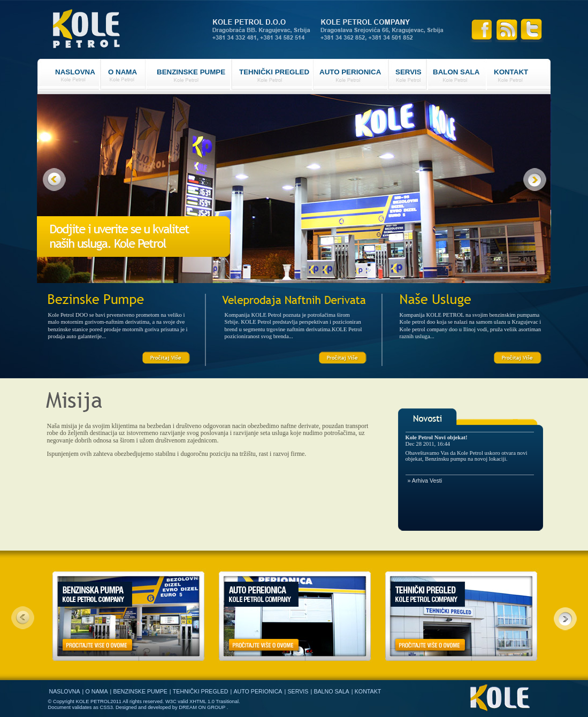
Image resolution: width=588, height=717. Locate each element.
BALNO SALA (331, 691)
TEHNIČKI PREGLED (274, 72)
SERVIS (408, 72)
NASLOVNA (75, 72)
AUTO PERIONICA (350, 72)
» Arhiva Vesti (425, 480)
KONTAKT (511, 72)
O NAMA (123, 72)
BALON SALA (456, 72)
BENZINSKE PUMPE (191, 72)
